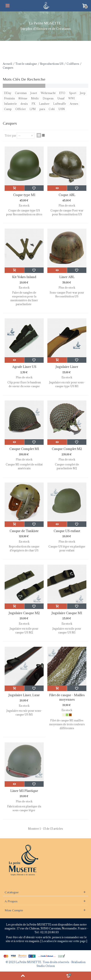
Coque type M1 (24, 195)
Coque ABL (67, 195)
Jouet (34, 93)
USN (62, 109)
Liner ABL (67, 277)
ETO (62, 93)
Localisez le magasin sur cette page (64, 941)
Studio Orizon (46, 966)
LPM (33, 109)
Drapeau (48, 98)
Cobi (52, 109)
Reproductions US (52, 64)
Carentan (21, 93)
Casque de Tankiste (24, 531)
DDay (8, 93)
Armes (74, 104)
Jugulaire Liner (67, 367)
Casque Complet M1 (24, 449)
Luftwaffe (60, 104)
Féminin (9, 98)
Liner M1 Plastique (24, 791)
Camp (8, 109)
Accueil (7, 64)
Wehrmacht (48, 93)
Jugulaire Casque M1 (67, 613)
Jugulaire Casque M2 (24, 613)
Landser (44, 104)
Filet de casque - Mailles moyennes (67, 697)
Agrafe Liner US (24, 367)
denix (24, 104)
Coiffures (73, 64)
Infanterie (10, 104)
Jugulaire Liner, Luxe (24, 695)
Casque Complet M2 (67, 449)
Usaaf (61, 98)
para (42, 109)
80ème (23, 98)
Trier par (10, 136)
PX (33, 104)
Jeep (83, 93)
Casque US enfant (67, 531)
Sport (73, 93)
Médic (35, 98)
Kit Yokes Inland (24, 277)
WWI (71, 98)
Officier (21, 109)
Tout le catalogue (26, 64)
